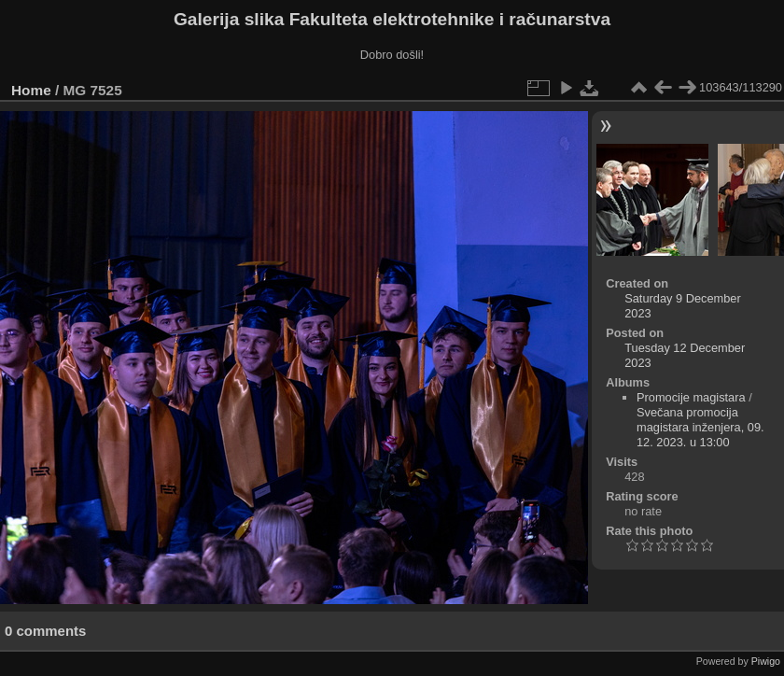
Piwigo (766, 661)
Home (31, 90)
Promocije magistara (691, 397)
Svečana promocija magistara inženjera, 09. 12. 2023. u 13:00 (700, 427)
